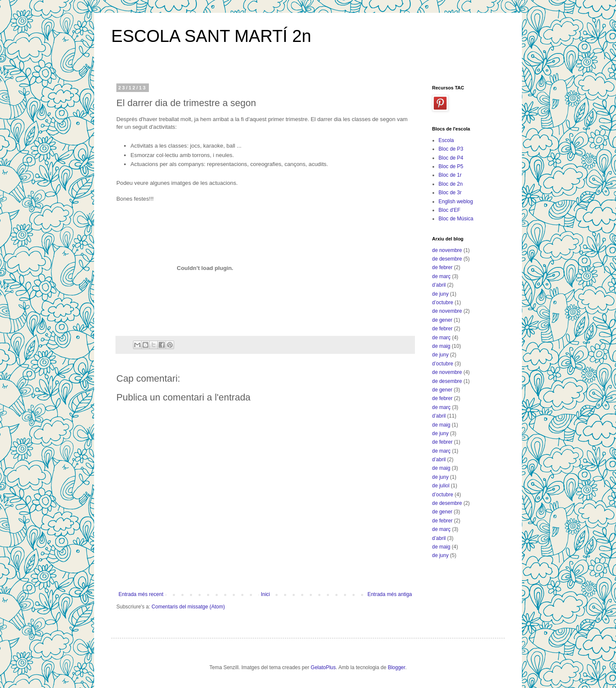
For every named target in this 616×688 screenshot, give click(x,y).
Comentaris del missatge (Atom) (188, 607)
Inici (265, 594)
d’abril (439, 285)
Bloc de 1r (450, 175)
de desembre (447, 259)
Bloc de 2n (451, 184)
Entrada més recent (141, 594)
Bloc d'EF (449, 210)
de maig (441, 346)
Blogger (396, 667)
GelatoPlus (323, 667)
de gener (442, 320)
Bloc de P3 (451, 149)
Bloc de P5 (451, 166)
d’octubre (443, 302)
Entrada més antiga (390, 594)
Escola (446, 140)
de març (441, 276)
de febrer (442, 267)
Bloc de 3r (450, 193)
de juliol (441, 486)
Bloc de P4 (451, 158)
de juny (440, 294)
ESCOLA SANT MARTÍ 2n (211, 36)
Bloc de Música (456, 219)
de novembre (447, 250)
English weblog (456, 202)
